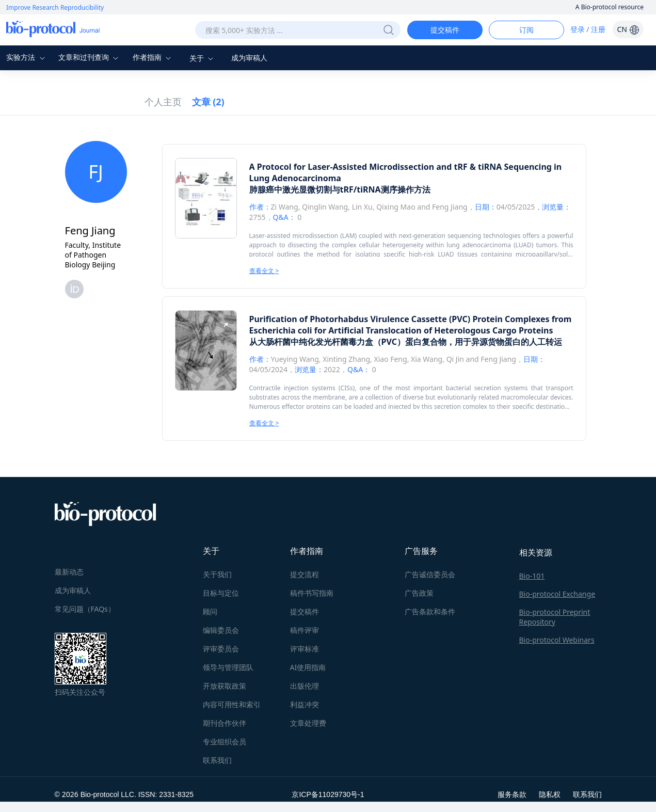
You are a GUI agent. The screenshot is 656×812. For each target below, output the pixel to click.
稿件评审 (305, 630)
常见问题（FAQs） (85, 609)
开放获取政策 (225, 686)
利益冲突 (305, 704)
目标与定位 (221, 593)
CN (628, 29)
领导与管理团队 (228, 667)
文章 (208, 102)
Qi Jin (455, 359)
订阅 (526, 30)
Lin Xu (362, 207)
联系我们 (217, 760)
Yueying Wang (295, 359)
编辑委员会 (221, 630)
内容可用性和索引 (232, 704)
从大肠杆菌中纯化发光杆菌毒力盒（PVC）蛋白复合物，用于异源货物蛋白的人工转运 (406, 342)
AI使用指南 (308, 667)
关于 (203, 58)
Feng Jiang (450, 207)
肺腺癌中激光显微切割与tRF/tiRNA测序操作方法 (340, 189)
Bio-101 (532, 576)
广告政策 (419, 593)
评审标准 (305, 649)
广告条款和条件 (430, 611)
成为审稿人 (249, 58)
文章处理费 (308, 723)
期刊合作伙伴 (225, 723)
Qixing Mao (396, 207)
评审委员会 (221, 649)
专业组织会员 (225, 742)
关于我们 (217, 574)
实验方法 (27, 57)
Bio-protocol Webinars (557, 640)
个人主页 (163, 102)
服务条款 (512, 794)
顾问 (210, 611)
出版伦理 (305, 686)
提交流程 (305, 574)
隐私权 (550, 794)
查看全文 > (264, 271)
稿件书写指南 (312, 593)
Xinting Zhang (346, 359)
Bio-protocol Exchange (557, 594)
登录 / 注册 (588, 29)
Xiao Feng (390, 359)
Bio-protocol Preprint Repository (555, 617)
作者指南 (153, 57)
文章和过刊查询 (90, 57)
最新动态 (69, 572)
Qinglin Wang (325, 207)
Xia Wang (427, 359)
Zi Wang (285, 207)
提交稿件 (445, 30)
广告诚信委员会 (430, 574)
